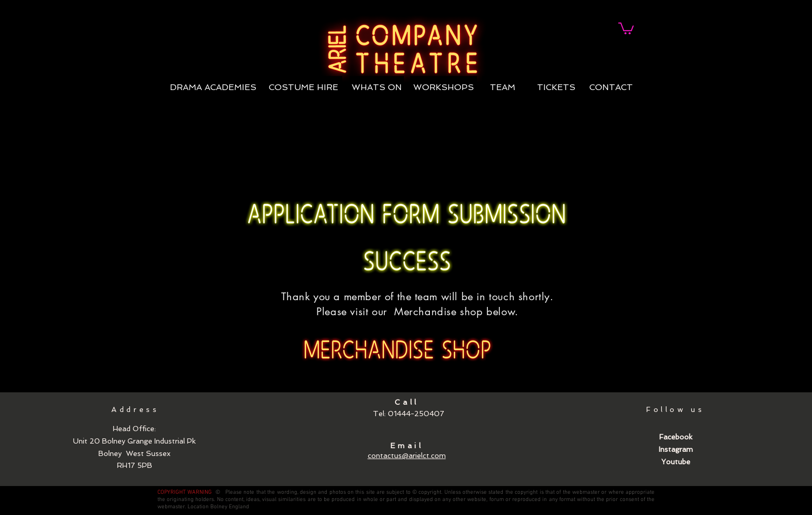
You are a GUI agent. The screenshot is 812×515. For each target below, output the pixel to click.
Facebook (676, 437)
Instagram (676, 449)
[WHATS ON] (377, 88)
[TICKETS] (556, 88)
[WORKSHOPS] (444, 88)
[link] (626, 28)
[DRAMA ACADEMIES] (213, 88)
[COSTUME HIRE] (303, 88)
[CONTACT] (611, 88)
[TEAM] (503, 88)
